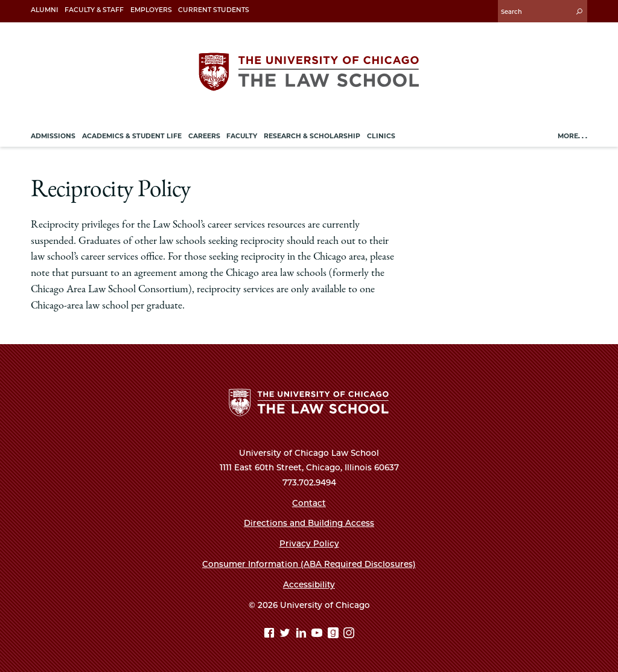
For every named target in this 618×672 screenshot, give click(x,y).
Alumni (44, 10)
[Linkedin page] (303, 634)
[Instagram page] (349, 634)
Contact (309, 503)
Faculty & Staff (94, 10)
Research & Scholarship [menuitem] (312, 136)
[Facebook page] (271, 634)
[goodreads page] (335, 634)
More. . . (572, 136)
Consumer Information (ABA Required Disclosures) (309, 564)
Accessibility (309, 584)
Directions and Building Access (309, 523)
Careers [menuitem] (204, 136)
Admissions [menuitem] (53, 136)
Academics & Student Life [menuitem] (132, 136)
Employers (151, 10)
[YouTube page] (318, 634)
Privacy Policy (309, 543)
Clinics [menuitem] (381, 136)
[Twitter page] (286, 634)
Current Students (214, 10)
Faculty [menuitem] (242, 136)
